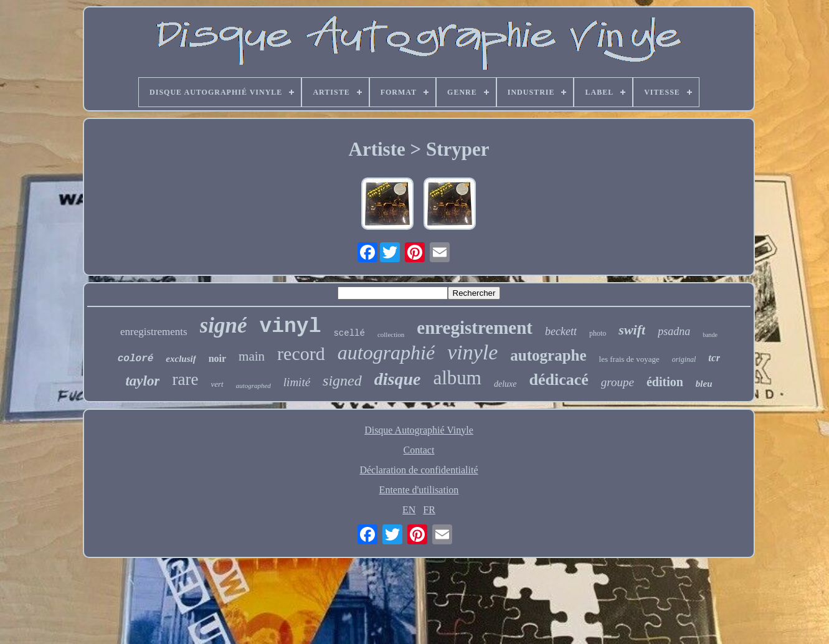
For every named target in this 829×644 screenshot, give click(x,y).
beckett (561, 331)
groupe (618, 382)
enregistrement (475, 328)
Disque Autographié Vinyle (419, 430)
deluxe (505, 384)
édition (665, 382)
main (252, 356)
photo (598, 333)
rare (185, 379)
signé (224, 325)
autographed (253, 386)
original (684, 359)
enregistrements (154, 332)
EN (409, 510)
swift (632, 330)
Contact (419, 450)
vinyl (290, 327)
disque (398, 379)
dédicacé (559, 380)
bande (710, 335)
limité (297, 382)
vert (217, 384)
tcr (714, 358)
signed (342, 381)
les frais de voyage (629, 359)
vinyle (472, 352)
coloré (136, 359)
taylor (142, 381)
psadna (674, 331)
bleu (704, 384)
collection (391, 334)
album (457, 378)
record (301, 353)
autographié (386, 353)
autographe (548, 355)
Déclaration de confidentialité (419, 470)
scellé (349, 333)
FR (429, 510)
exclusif (181, 359)
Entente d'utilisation (419, 490)
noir (217, 358)
